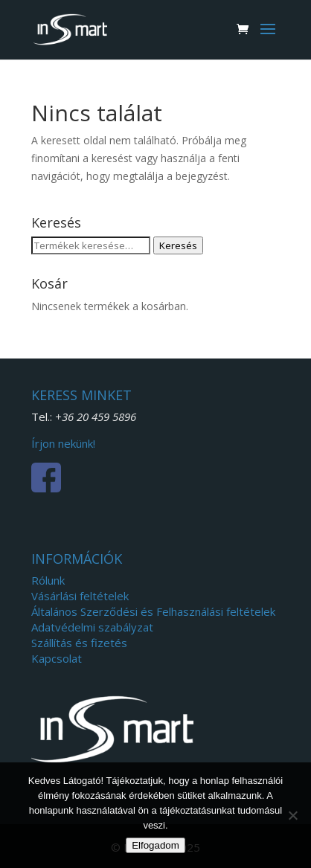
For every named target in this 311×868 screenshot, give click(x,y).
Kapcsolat (57, 658)
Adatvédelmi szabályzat (92, 627)
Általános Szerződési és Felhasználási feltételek (153, 611)
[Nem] (292, 815)
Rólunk (48, 580)
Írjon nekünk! (63, 443)
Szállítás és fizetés (79, 643)
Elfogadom (155, 845)
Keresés (178, 245)
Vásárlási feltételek (80, 596)
